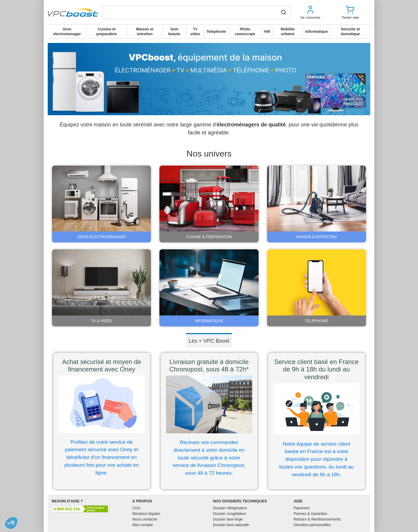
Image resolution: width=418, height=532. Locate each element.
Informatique (317, 31)
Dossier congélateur (230, 514)
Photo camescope (245, 31)
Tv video (195, 31)
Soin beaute (174, 31)
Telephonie (216, 31)
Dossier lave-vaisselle (231, 525)
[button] (310, 12)
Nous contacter (145, 519)
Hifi (267, 31)
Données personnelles (312, 525)
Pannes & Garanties (310, 514)
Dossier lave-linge (228, 519)
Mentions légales (146, 514)
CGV (136, 508)
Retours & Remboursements (317, 519)
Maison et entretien (145, 31)
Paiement (302, 508)
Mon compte (143, 525)
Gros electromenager (67, 31)
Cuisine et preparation (107, 31)
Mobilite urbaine (288, 31)
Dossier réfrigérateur (230, 508)
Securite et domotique (350, 31)
